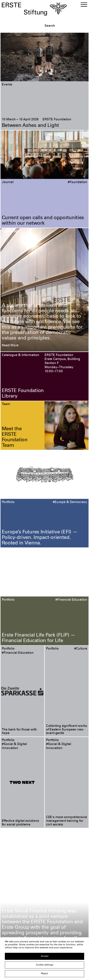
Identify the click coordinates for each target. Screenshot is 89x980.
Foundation (11, 231)
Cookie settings (45, 965)
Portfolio (8, 502)
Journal (8, 182)
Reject (44, 974)
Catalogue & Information (21, 355)
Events (7, 85)
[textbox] (66, 26)
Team (6, 404)
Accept (45, 956)
